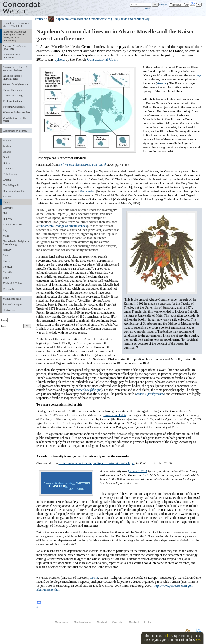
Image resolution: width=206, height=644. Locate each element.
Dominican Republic (14, 191)
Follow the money (13, 90)
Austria (7, 146)
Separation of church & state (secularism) (15, 69)
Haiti (6, 213)
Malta (6, 236)
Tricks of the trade (13, 101)
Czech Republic (11, 185)
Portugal (7, 267)
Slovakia (8, 272)
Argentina (8, 141)
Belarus (7, 152)
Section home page (13, 304)
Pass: (12, 326)
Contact (134, 622)
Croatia (7, 180)
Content (102, 622)
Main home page (12, 299)
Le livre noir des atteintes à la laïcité (82, 165)
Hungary (8, 219)
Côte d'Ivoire (10, 174)
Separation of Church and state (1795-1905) (17, 25)
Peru (5, 255)
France (7, 202)
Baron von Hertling (116, 415)
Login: (13, 320)
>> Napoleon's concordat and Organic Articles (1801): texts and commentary (97, 19)
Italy (5, 230)
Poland (7, 261)
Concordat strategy (13, 96)
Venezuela (8, 289)
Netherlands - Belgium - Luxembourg (16, 243)
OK (198, 640)
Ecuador (7, 197)
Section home (83, 622)
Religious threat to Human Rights (13, 77)
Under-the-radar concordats (11, 56)
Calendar (118, 622)
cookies (167, 636)
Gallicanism (88, 191)
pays (199, 75)
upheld (60, 60)
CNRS (94, 578)
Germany (8, 208)
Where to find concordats (16, 112)
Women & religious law (16, 84)
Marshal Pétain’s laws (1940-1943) (15, 47)
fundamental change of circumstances (63, 226)
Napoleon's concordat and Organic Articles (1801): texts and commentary (14, 36)
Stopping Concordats (14, 107)
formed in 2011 (137, 471)
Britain (7, 163)
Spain (6, 278)
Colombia (8, 169)
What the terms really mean (14, 119)
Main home (62, 622)
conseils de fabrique (88, 390)
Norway (7, 250)
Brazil (6, 157)
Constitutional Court (102, 60)
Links (148, 622)
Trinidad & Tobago (13, 283)
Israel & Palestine (12, 224)
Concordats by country (15, 131)
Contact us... (10, 310)
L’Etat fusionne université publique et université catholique (97, 463)
